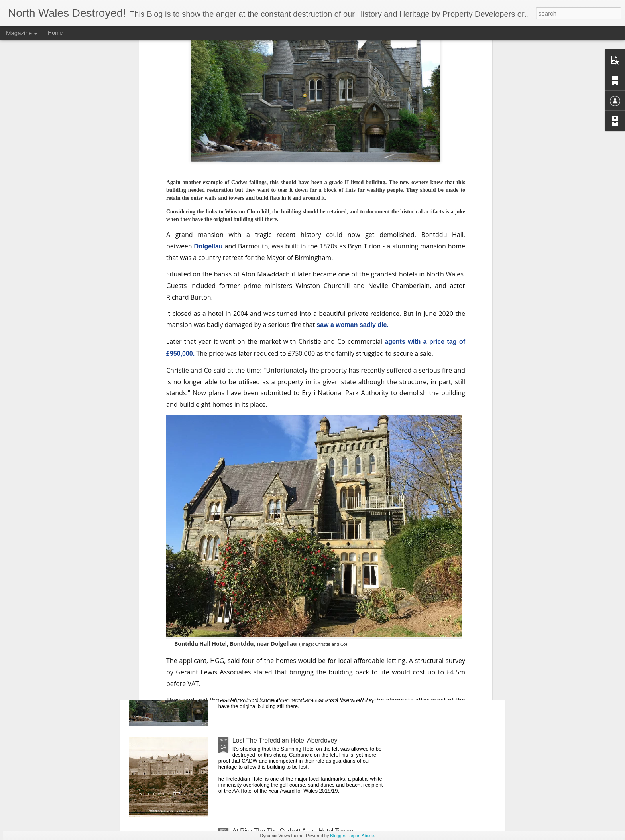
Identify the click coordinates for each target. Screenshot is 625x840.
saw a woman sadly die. (353, 188)
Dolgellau (208, 109)
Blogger (337, 836)
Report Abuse (361, 836)
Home (55, 33)
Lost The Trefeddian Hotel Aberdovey (285, 740)
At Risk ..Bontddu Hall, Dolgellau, (279, 650)
